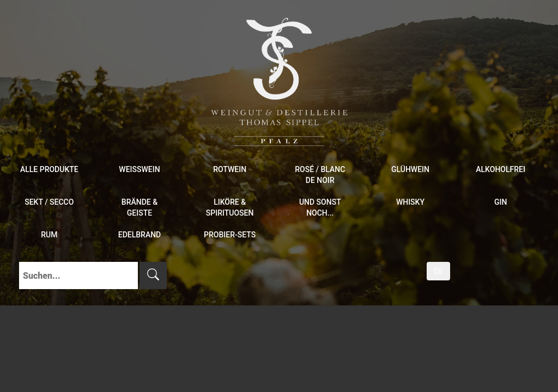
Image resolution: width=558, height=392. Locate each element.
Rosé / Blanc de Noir (320, 175)
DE (438, 271)
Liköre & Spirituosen (230, 207)
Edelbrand (140, 235)
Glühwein (410, 169)
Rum (49, 235)
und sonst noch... (320, 207)
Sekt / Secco (49, 202)
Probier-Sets (230, 235)
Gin (501, 202)
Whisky (410, 202)
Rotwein (230, 169)
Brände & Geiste (139, 207)
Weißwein (139, 169)
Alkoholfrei (501, 169)
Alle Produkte (49, 169)
